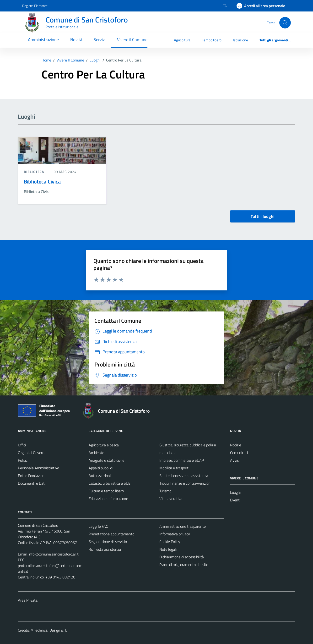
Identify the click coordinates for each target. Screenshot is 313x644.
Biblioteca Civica (42, 182)
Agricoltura (182, 40)
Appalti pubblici (101, 468)
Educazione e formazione (108, 499)
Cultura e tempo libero (106, 491)
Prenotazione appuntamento (111, 534)
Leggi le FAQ (99, 526)
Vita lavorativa (171, 499)
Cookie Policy (170, 542)
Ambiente (96, 453)
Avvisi (235, 460)
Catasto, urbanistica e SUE (110, 483)
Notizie (236, 445)
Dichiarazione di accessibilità (182, 557)
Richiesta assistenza (105, 549)
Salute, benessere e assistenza (184, 476)
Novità (76, 40)
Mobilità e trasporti (174, 468)
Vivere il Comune (132, 40)
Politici (23, 460)
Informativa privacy (175, 534)
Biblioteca (34, 172)
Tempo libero (212, 40)
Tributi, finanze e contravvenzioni (185, 483)
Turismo (165, 491)
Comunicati (239, 453)
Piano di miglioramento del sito (184, 565)
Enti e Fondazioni (32, 476)
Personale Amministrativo (38, 468)
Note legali (168, 549)
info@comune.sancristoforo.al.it (54, 554)
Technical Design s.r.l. (50, 630)
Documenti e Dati (32, 483)
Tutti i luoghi (263, 216)
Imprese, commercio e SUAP (182, 460)
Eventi (235, 500)
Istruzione (240, 40)
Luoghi (235, 492)
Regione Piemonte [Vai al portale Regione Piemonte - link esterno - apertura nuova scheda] (35, 6)
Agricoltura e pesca (104, 445)
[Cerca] (285, 23)
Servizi (100, 40)
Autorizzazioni (100, 476)
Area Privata (28, 600)
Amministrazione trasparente (183, 526)
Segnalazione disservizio (108, 542)
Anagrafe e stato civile (106, 460)
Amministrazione (43, 40)
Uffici (22, 445)
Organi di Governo (32, 453)
